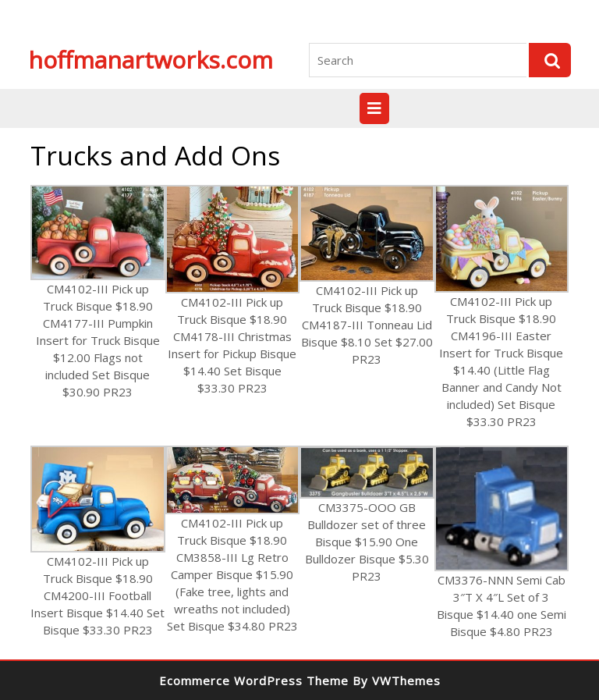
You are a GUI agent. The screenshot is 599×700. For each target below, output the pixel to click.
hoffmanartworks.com (151, 60)
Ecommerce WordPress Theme (254, 680)
